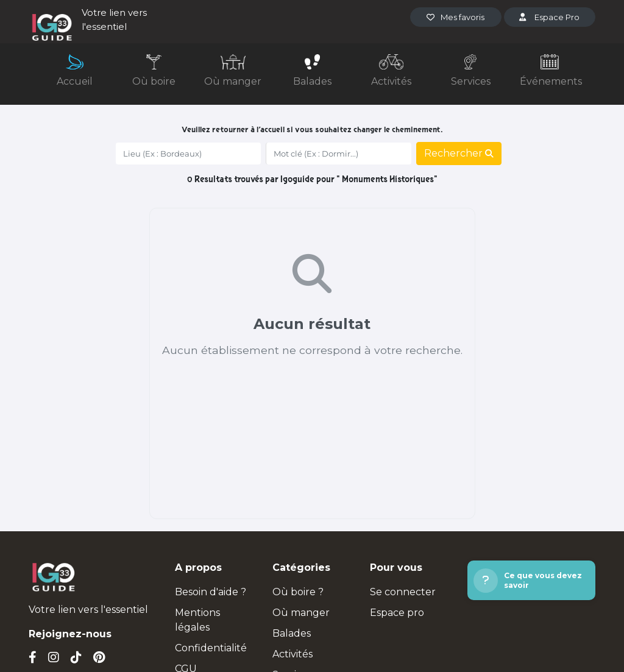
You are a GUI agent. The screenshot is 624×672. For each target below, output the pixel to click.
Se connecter (403, 592)
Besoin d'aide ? (211, 592)
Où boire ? (298, 592)
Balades (292, 633)
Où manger (301, 613)
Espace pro (397, 613)
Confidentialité (211, 648)
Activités (292, 654)
